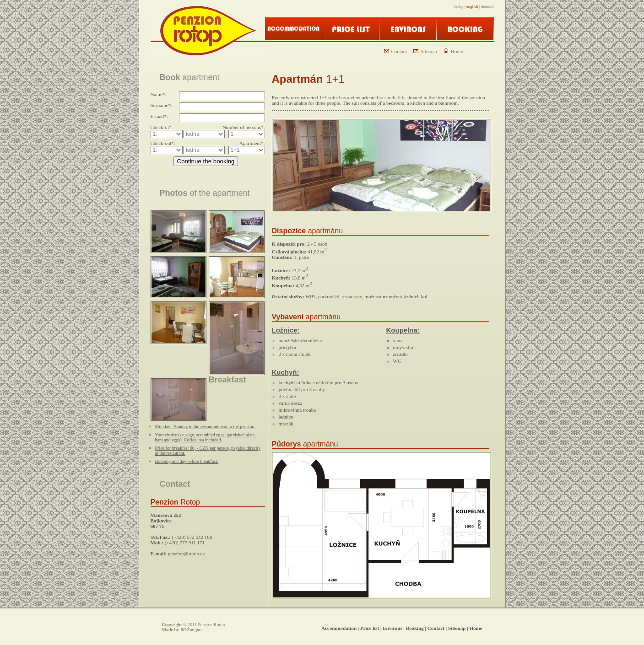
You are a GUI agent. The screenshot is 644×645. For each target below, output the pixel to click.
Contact (395, 51)
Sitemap (425, 51)
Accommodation (339, 628)
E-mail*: (160, 116)
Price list (370, 628)
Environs (392, 628)
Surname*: (162, 105)
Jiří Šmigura (192, 630)
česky (459, 6)
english (472, 6)
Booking (415, 628)
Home (453, 51)
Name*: (159, 94)
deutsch (487, 6)
